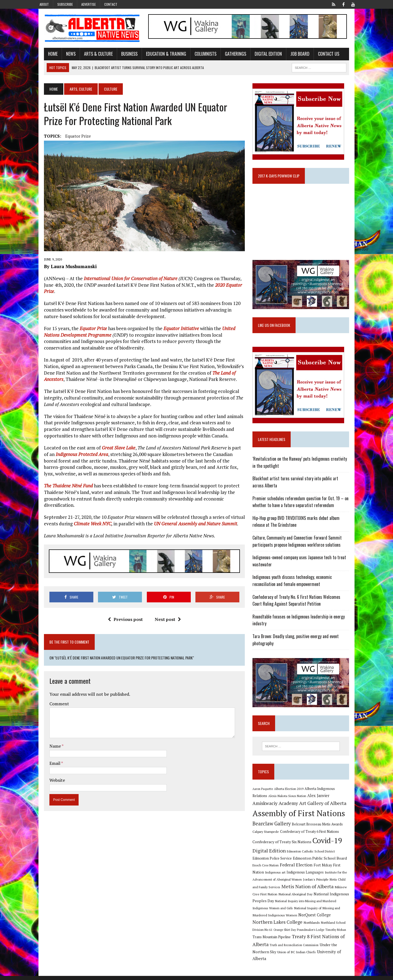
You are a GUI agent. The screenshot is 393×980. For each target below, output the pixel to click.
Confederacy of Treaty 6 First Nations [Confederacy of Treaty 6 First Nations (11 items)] (312, 843)
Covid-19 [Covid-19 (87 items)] (330, 852)
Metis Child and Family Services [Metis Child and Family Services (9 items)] (331, 890)
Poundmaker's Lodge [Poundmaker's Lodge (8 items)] (339, 934)
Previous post (122, 615)
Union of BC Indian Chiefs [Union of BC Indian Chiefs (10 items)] (306, 956)
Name (47, 726)
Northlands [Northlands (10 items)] (348, 926)
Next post (165, 615)
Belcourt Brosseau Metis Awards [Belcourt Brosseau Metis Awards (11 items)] (320, 835)
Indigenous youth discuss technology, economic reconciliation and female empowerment (295, 588)
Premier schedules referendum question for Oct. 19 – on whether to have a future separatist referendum (303, 509)
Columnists (197, 55)
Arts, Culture (72, 91)
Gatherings (227, 55)
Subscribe (65, 4)
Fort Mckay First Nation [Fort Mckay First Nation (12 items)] (319, 876)
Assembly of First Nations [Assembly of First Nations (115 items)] (302, 824)
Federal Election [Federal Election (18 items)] (282, 876)
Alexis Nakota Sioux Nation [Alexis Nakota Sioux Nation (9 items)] (274, 807)
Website (49, 760)
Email (47, 743)
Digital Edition (260, 55)
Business (121, 55)
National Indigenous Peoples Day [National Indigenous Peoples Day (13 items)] (320, 905)
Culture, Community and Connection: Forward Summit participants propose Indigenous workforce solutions (300, 549)
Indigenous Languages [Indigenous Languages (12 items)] (279, 883)
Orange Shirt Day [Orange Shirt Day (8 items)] (313, 934)
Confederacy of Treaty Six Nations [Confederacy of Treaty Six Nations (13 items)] (285, 853)
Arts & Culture (90, 55)
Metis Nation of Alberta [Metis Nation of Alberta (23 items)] (282, 898)
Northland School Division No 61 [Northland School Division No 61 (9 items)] (278, 934)
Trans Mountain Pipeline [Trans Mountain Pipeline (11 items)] (296, 941)
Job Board (291, 55)
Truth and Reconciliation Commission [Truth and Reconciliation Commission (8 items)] (321, 949)
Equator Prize (70, 138)
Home (44, 55)
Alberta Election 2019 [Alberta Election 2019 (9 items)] (292, 799)
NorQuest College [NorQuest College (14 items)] (272, 926)
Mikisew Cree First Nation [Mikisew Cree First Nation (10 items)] (328, 898)
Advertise (89, 4)
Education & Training (158, 55)
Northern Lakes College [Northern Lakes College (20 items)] (314, 926)
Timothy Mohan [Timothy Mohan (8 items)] (266, 941)
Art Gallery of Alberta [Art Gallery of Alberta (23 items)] (300, 814)
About (44, 4)
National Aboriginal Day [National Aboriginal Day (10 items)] (273, 905)
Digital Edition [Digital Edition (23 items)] (272, 861)
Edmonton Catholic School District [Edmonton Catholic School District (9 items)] (314, 862)
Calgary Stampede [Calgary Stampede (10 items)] (269, 842)
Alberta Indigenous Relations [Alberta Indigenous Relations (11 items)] (331, 799)
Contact (111, 4)
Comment (51, 683)
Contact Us (320, 55)
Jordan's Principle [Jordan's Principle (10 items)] (295, 890)
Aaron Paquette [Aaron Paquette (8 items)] (266, 800)
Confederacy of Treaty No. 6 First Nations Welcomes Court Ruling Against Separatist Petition (305, 608)
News (62, 55)
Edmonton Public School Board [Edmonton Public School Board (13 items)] (306, 869)
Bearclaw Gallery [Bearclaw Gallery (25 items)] (275, 834)
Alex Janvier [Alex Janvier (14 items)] (306, 806)
